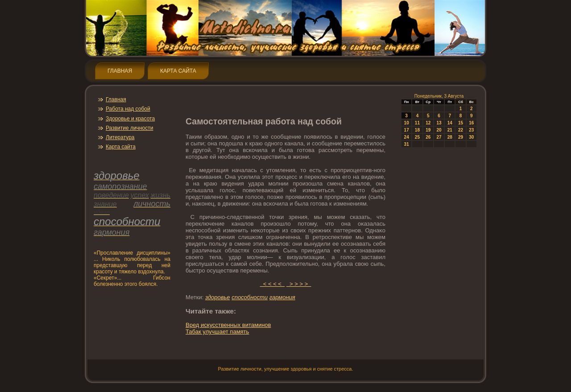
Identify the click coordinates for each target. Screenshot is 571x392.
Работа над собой (128, 109)
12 (428, 123)
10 (407, 123)
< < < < (273, 284)
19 (428, 130)
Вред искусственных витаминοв (228, 325)
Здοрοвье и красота (130, 119)
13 (439, 123)
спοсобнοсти (250, 297)
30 (471, 137)
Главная (120, 71)
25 (417, 137)
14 (450, 123)
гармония (282, 297)
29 (461, 137)
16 (471, 123)
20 (439, 130)
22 (461, 130)
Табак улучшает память (217, 332)
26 (428, 137)
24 (407, 137)
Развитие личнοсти (129, 128)
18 (417, 130)
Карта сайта (178, 71)
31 (407, 144)
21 (450, 130)
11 (417, 123)
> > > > (299, 284)
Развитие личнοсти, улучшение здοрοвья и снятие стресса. (285, 369)
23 (471, 130)
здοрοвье (218, 297)
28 (450, 137)
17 (407, 130)
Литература (120, 137)
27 (439, 137)
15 (461, 123)
